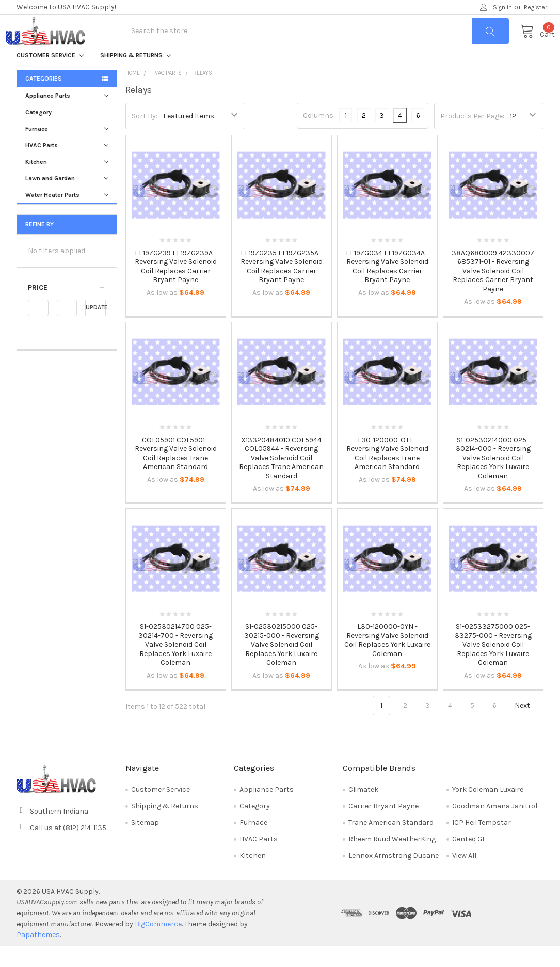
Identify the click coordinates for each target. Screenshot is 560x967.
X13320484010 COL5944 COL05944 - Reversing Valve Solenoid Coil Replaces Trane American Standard (281, 479)
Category (38, 134)
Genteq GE (469, 860)
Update (96, 329)
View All (464, 877)
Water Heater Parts (67, 216)
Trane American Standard (391, 844)
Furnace (67, 150)
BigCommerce (158, 945)
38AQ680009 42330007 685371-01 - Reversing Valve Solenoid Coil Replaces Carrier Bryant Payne (493, 293)
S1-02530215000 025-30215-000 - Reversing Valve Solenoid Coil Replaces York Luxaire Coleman (282, 666)
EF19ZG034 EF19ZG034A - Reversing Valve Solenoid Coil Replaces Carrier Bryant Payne (387, 288)
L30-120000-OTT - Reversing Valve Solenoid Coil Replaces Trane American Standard (387, 475)
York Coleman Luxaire (488, 811)
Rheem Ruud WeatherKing (392, 860)
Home (133, 95)
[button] (67, 309)
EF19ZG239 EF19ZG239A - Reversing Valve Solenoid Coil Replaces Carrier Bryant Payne (176, 288)
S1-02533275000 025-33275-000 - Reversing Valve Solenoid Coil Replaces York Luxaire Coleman (493, 666)
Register (535, 7)
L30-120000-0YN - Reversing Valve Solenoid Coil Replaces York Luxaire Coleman (387, 662)
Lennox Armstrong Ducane (394, 877)
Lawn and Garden (67, 200)
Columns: (319, 137)
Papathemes (38, 956)
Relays (203, 95)
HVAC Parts (67, 167)
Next (528, 727)
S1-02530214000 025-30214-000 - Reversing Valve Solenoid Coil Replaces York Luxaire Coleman (493, 479)
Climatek (363, 811)
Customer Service (50, 77)
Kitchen (67, 183)
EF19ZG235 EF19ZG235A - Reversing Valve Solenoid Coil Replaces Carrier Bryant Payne (282, 288)
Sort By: (145, 137)
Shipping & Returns (135, 77)
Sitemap (145, 844)
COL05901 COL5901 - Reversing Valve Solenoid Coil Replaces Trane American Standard (176, 475)
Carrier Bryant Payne (383, 827)
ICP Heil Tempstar (482, 844)
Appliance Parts (67, 117)
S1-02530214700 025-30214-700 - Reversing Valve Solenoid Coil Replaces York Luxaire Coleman (175, 666)
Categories (44, 100)
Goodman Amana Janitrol (495, 827)
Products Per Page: (472, 137)
